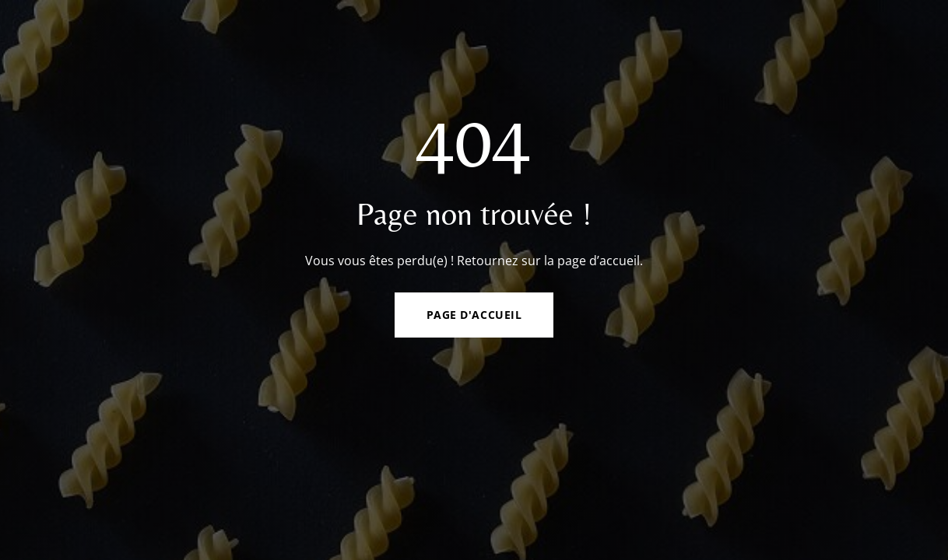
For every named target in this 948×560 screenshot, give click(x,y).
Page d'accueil (474, 315)
